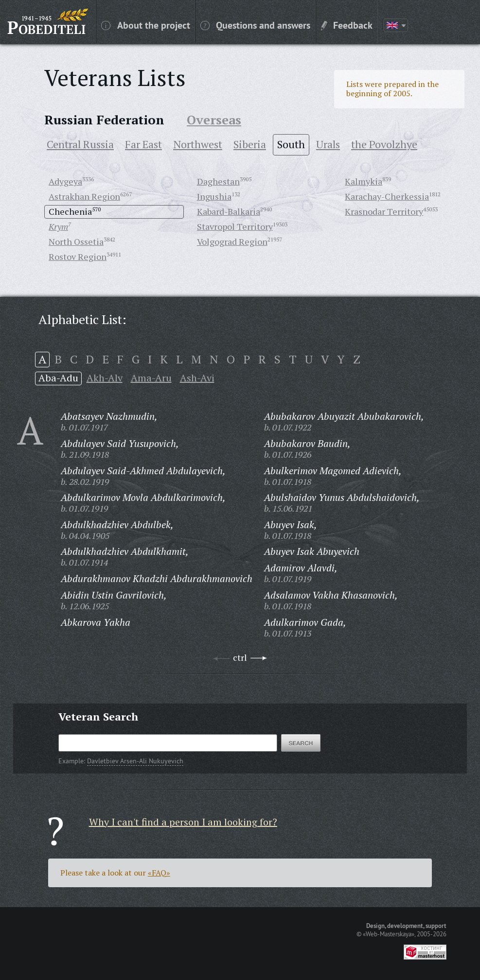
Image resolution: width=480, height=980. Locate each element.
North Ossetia (76, 241)
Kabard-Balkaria (229, 211)
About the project (146, 25)
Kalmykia (364, 181)
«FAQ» (159, 873)
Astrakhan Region (84, 196)
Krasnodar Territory (384, 211)
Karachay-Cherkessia (387, 196)
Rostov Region (78, 257)
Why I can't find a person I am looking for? (183, 822)
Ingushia (214, 196)
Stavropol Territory (235, 226)
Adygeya (65, 181)
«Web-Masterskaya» (389, 934)
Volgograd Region (232, 241)
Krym (58, 226)
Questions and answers (255, 25)
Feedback (347, 25)
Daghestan (218, 181)
